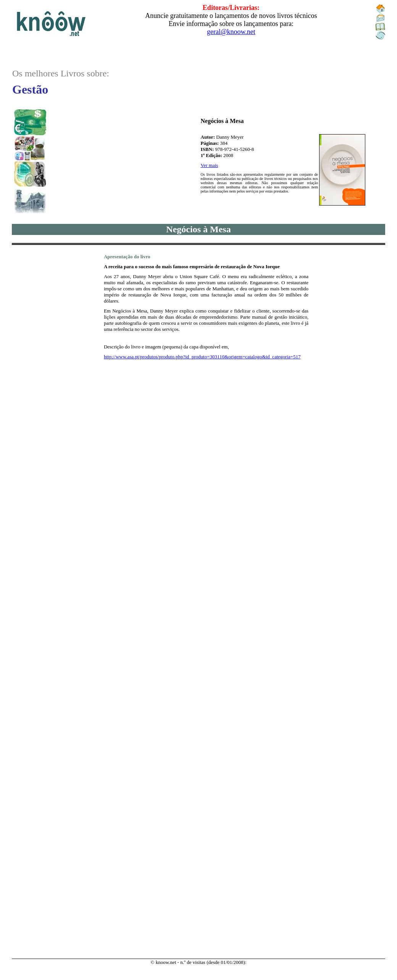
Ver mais (210, 165)
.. (198, 28)
